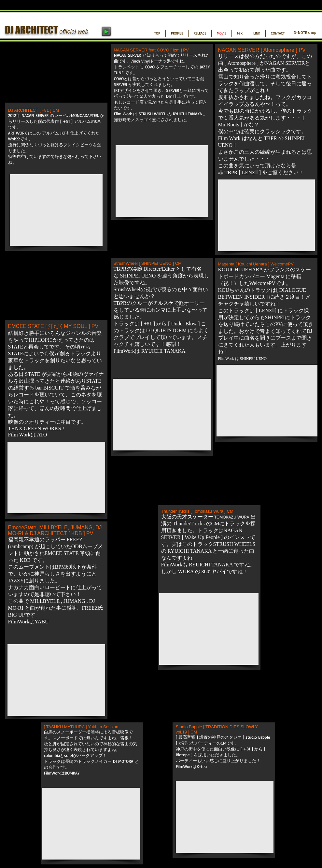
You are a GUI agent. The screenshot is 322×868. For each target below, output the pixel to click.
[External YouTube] (56, 210)
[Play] (106, 31)
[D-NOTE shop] (305, 33)
